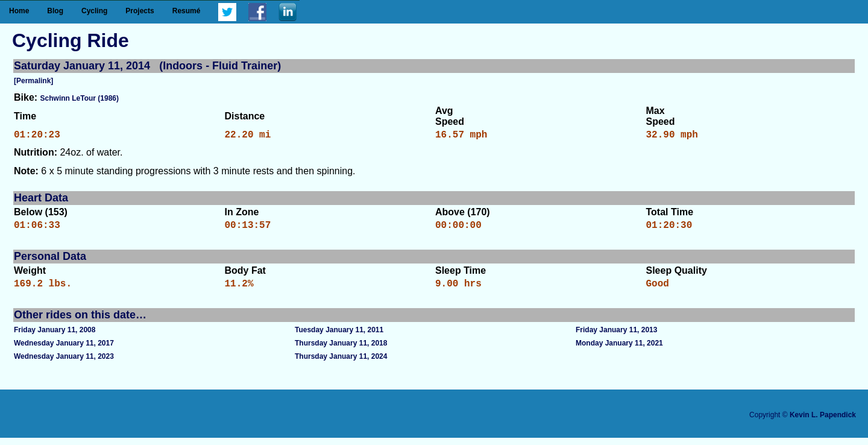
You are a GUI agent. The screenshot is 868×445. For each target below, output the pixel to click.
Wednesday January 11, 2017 (64, 350)
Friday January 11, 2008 (55, 337)
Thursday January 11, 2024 (341, 364)
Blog (55, 11)
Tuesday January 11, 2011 (339, 337)
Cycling (94, 11)
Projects (140, 11)
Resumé (187, 11)
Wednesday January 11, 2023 (64, 364)
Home (19, 11)
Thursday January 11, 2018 (341, 350)
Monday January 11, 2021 (619, 350)
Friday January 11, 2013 (616, 337)
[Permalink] (33, 81)
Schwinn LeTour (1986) (80, 98)
